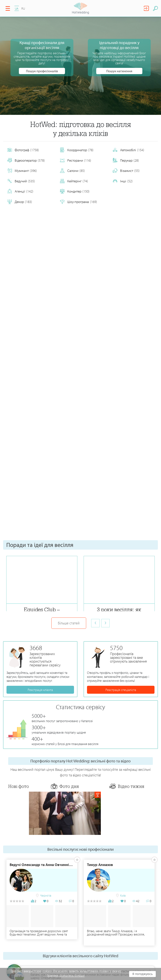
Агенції (20, 191)
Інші (123, 181)
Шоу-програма (79, 202)
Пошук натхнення (119, 71)
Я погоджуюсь (142, 974)
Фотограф (23, 150)
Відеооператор (26, 160)
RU (23, 8)
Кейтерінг (74, 181)
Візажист (126, 171)
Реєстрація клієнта (40, 690)
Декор (20, 202)
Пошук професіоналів (42, 71)
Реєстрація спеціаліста (121, 690)
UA (17, 8)
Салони (72, 171)
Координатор (77, 150)
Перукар (126, 160)
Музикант (22, 171)
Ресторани (76, 160)
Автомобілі (129, 150)
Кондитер (75, 191)
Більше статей (69, 623)
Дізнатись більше (72, 976)
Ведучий (21, 181)
